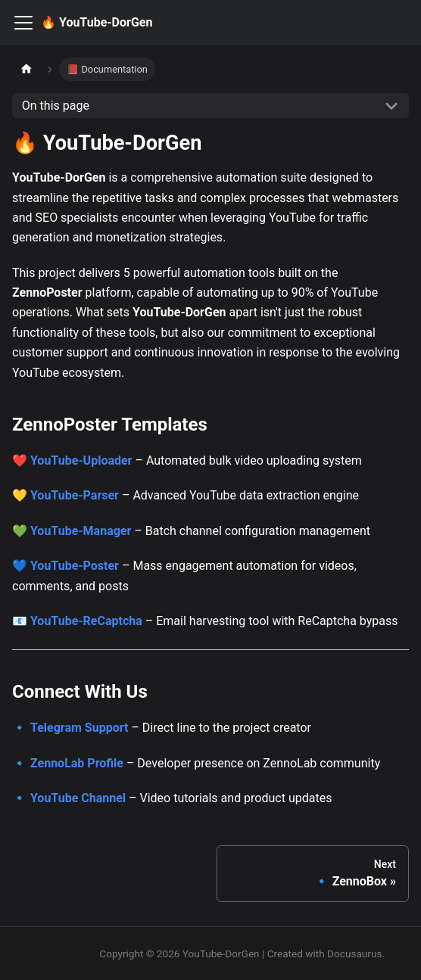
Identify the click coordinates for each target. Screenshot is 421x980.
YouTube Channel (78, 798)
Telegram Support (79, 728)
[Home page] (27, 69)
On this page (56, 106)
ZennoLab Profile (77, 763)
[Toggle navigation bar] (23, 23)
